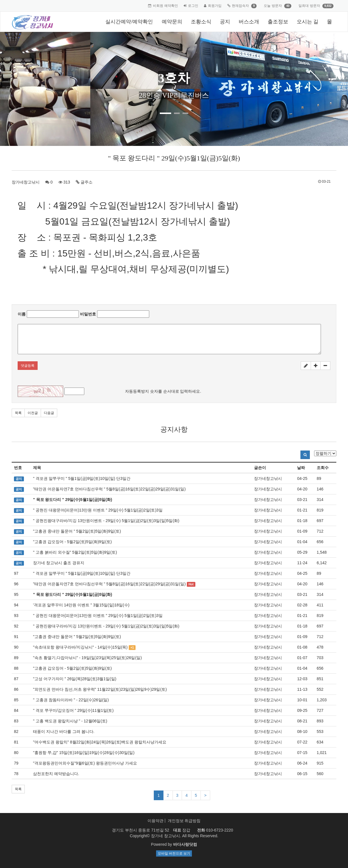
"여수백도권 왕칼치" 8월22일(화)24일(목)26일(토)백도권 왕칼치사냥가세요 (100, 742)
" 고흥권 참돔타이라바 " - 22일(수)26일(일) (71, 700)
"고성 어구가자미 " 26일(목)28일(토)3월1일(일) (75, 679)
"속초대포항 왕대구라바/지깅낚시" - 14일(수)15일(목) (80, 647)
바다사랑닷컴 (185, 844)
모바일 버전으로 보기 (174, 853)
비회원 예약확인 (165, 6)
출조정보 (278, 22)
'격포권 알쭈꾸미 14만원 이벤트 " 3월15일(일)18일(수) (81, 605)
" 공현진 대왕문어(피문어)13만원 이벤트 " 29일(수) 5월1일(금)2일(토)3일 (98, 510)
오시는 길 (308, 22)
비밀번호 (88, 314)
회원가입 (215, 6)
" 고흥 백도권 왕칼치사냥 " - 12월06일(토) (70, 721)
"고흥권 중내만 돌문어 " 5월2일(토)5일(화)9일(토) (77, 531)
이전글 (33, 413)
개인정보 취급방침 (184, 821)
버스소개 (249, 22)
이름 (22, 314)
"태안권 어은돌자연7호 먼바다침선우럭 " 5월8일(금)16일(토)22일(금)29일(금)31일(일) (109, 489)
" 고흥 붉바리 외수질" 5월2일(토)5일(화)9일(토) (75, 552)
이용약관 (155, 821)
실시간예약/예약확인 (129, 22)
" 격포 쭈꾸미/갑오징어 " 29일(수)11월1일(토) (73, 710)
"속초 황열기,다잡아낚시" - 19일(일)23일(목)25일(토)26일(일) (87, 658)
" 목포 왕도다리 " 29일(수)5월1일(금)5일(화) (73, 500)
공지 (225, 22)
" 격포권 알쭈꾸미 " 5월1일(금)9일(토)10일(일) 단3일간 (82, 478)
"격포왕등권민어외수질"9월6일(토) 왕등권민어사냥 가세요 (85, 763)
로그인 (193, 6)
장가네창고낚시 (26, 182)
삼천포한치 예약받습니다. (56, 774)
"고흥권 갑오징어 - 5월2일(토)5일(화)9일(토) (72, 542)
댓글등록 (28, 366)
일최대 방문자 (309, 6)
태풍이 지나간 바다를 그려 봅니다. (64, 732)
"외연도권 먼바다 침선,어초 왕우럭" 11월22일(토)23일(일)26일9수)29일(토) (100, 689)
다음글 (49, 413)
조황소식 (201, 22)
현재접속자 (240, 6)
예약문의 (172, 22)
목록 (18, 413)
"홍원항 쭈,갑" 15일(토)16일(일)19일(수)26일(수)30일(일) (84, 753)
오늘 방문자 (273, 6)
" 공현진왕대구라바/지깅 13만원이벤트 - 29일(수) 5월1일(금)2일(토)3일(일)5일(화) (106, 521)
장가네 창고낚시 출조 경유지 (59, 563)
